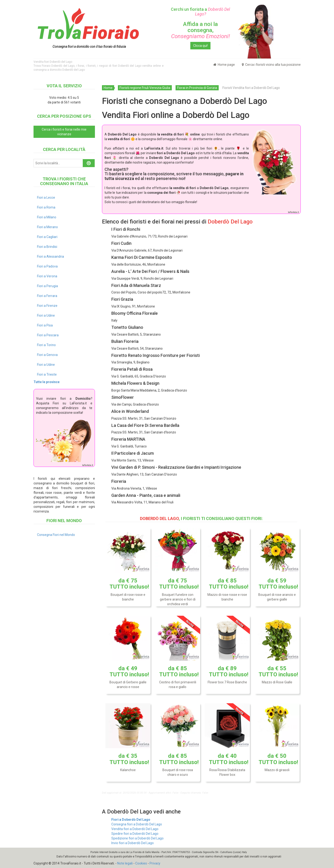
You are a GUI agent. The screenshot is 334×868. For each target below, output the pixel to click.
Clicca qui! (200, 46)
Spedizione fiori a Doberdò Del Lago (137, 838)
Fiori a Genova (47, 355)
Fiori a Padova (47, 266)
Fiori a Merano (47, 227)
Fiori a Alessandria (51, 256)
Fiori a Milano (47, 217)
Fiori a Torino (46, 345)
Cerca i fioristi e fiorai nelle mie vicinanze (64, 132)
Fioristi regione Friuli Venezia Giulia (145, 88)
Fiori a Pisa (45, 325)
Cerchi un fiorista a (200, 12)
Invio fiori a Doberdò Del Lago (133, 843)
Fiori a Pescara (48, 335)
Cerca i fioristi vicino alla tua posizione (271, 65)
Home (108, 88)
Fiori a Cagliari (47, 237)
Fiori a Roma (46, 207)
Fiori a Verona (47, 276)
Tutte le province (47, 382)
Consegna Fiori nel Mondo (56, 535)
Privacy (155, 863)
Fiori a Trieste (47, 374)
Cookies (141, 863)
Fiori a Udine (46, 315)
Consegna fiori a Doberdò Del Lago (137, 824)
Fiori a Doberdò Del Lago (131, 820)
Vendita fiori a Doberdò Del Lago (135, 829)
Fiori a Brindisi (47, 247)
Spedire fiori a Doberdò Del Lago (135, 834)
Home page (224, 65)
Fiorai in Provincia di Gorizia (197, 88)
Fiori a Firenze (47, 306)
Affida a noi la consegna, (201, 30)
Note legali (125, 863)
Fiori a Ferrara (47, 296)
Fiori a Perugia (47, 286)
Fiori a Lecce (46, 198)
